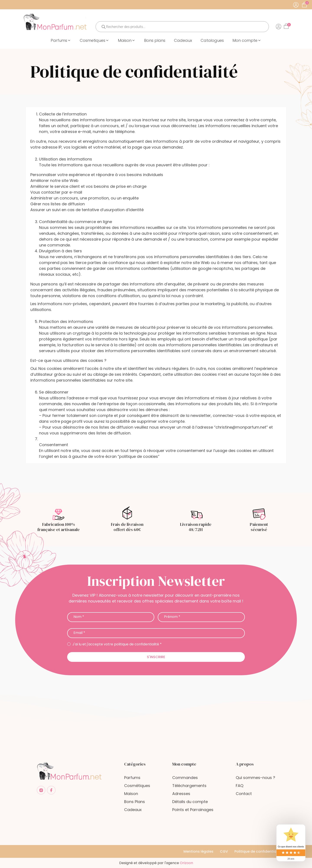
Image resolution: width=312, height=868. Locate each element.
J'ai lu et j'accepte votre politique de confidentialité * (114, 644)
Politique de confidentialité (258, 851)
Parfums (132, 778)
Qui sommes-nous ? (255, 778)
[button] (61, 40)
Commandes (185, 778)
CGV (224, 851)
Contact (244, 794)
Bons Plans (135, 802)
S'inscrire (156, 657)
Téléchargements (189, 786)
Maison (131, 794)
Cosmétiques (137, 786)
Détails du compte (190, 802)
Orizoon (186, 863)
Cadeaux (133, 810)
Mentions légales (198, 851)
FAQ (240, 786)
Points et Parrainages (193, 810)
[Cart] (307, 3)
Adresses (181, 794)
